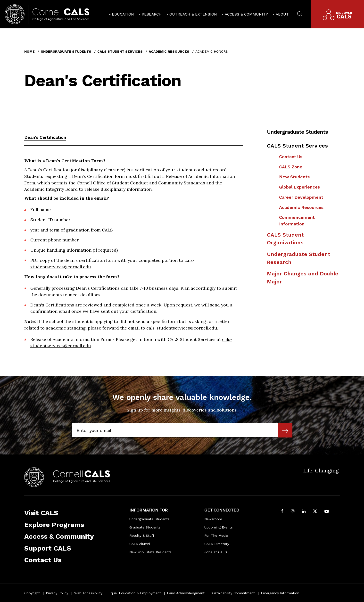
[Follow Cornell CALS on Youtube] (327, 512)
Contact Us (291, 157)
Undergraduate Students (66, 51)
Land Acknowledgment (186, 593)
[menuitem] (121, 14)
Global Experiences (299, 187)
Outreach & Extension (193, 14)
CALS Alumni (140, 544)
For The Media (216, 536)
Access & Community (246, 14)
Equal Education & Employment (135, 593)
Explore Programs (54, 525)
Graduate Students (145, 527)
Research (152, 14)
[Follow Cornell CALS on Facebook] (282, 512)
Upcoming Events (219, 527)
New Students (294, 177)
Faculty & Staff (142, 536)
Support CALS (48, 548)
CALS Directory (217, 544)
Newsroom (213, 519)
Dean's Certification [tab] (45, 137)
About (282, 14)
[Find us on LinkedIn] (304, 512)
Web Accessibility (88, 593)
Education (123, 14)
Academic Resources (169, 51)
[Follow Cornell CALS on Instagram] (293, 512)
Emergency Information (280, 593)
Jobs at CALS (216, 552)
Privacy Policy (57, 593)
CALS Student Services (120, 51)
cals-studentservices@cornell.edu (182, 328)
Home (29, 51)
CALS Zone (291, 167)
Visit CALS (41, 513)
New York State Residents (150, 552)
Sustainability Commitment (233, 593)
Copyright (32, 593)
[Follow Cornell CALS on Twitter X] (315, 512)
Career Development (301, 197)
